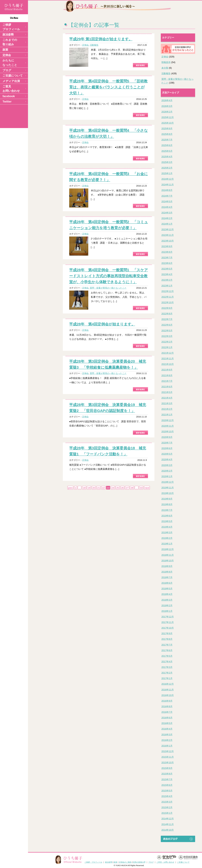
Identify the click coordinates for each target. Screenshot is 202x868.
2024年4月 (167, 207)
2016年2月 (167, 740)
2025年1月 (167, 173)
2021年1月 (167, 415)
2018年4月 (167, 594)
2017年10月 (168, 628)
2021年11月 (168, 359)
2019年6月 (167, 516)
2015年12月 (168, 751)
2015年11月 (168, 757)
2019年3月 (167, 533)
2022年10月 (168, 303)
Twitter (7, 102)
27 (127, 488)
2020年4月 (167, 460)
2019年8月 (167, 504)
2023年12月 (168, 230)
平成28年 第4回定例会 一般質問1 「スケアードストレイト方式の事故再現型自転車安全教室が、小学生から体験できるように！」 (109, 276)
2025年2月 (167, 168)
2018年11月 (168, 555)
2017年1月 (167, 678)
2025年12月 (168, 117)
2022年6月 (167, 325)
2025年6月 (167, 145)
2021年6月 (167, 387)
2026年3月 (167, 106)
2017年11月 (168, 622)
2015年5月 (167, 791)
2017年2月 (167, 673)
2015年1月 (167, 813)
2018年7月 (167, 577)
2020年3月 (167, 465)
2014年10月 (168, 830)
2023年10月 (168, 241)
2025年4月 (167, 157)
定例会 (7, 55)
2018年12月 (168, 549)
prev (70, 488)
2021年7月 (167, 381)
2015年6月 (167, 785)
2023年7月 (167, 258)
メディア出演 (11, 81)
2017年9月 (167, 634)
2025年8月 (167, 134)
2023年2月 (167, 280)
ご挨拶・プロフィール (93, 862)
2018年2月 (167, 606)
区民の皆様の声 (139, 862)
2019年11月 (168, 488)
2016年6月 (167, 718)
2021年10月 (168, 364)
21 (98, 488)
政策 (5, 50)
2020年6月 (167, 448)
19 (89, 488)
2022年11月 (168, 297)
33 (141, 488)
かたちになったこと (10, 63)
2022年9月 (167, 308)
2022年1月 (167, 347)
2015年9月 (167, 768)
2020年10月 (168, 432)
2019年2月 (167, 538)
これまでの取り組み (10, 42)
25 (118, 488)
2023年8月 (167, 252)
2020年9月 (167, 437)
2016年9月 (167, 701)
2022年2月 (167, 342)
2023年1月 (167, 286)
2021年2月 (167, 409)
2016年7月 (167, 712)
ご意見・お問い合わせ (165, 862)
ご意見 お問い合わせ (11, 89)
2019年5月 (167, 521)
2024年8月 (167, 190)
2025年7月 (167, 140)
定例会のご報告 (125, 862)
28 (132, 488)
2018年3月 (167, 600)
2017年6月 (167, 650)
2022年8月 (167, 314)
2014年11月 (168, 824)
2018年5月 (167, 589)
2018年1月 (167, 611)
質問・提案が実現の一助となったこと (108, 288)
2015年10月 (168, 763)
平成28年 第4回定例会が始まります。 (102, 324)
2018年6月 (167, 583)
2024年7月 (167, 196)
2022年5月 (167, 331)
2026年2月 (167, 112)
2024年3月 (167, 213)
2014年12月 (168, 819)
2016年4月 (167, 729)
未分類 (165, 68)
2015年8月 (167, 774)
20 (94, 488)
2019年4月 (167, 527)
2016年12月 (168, 684)
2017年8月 (167, 639)
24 (113, 488)
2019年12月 (168, 482)
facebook (9, 96)
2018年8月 (167, 572)
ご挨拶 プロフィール (11, 27)
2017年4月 (167, 662)
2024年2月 (167, 218)
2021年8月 (167, 376)
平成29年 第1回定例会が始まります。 (101, 39)
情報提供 (166, 62)
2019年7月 (167, 510)
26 (122, 488)
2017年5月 (167, 656)
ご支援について (13, 76)
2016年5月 (167, 723)
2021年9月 (167, 370)
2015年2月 (167, 807)
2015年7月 (167, 779)
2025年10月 (168, 123)
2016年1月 (167, 746)
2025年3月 (167, 162)
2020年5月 (167, 454)
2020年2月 (167, 471)
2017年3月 (167, 667)
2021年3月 (167, 403)
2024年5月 (167, 202)
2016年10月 (168, 695)
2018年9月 (167, 566)
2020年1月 (167, 476)
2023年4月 (167, 274)
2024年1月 (167, 224)
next (147, 488)
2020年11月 (168, 426)
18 (84, 488)
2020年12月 (168, 420)
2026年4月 (167, 100)
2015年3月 (167, 802)
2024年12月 (168, 179)
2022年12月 (168, 291)
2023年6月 (167, 263)
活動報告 (94, 45)
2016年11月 (168, 690)
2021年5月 (167, 392)
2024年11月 (168, 185)
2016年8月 (167, 707)
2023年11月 (168, 235)
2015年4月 (167, 796)
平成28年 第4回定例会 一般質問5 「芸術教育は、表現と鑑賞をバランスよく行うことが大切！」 (108, 87)
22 (103, 488)
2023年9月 (167, 246)
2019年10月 (168, 493)
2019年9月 (167, 499)
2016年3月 (167, 735)
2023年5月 (167, 269)
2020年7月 (167, 443)
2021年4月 (167, 398)
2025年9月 (167, 129)
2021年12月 (168, 353)
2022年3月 (167, 336)
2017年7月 (167, 645)
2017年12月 (168, 617)
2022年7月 (167, 319)
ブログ (7, 70)
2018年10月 (168, 561)
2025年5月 (167, 151)
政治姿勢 (8, 35)
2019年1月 (167, 544)
